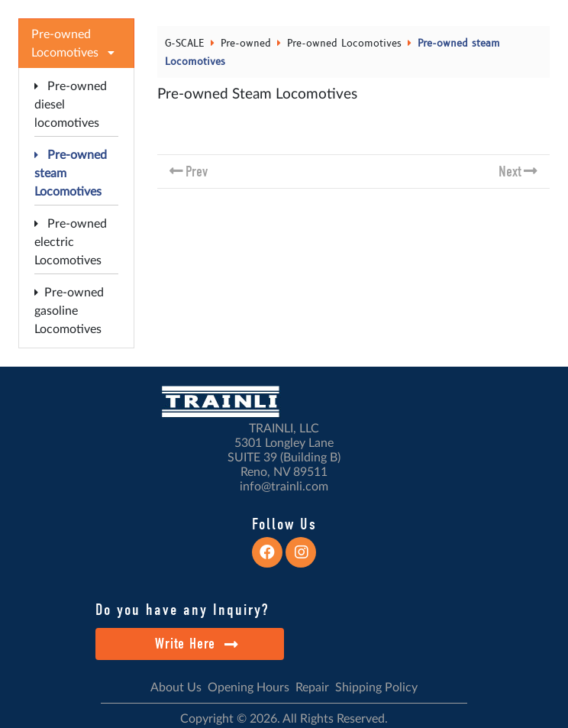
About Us (176, 688)
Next (510, 171)
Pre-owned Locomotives (344, 44)
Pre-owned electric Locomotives (71, 242)
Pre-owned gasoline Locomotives (69, 311)
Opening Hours (248, 688)
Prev (197, 171)
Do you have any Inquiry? (182, 610)
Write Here (197, 644)
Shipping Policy (376, 688)
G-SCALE (185, 44)
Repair (312, 688)
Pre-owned (246, 44)
